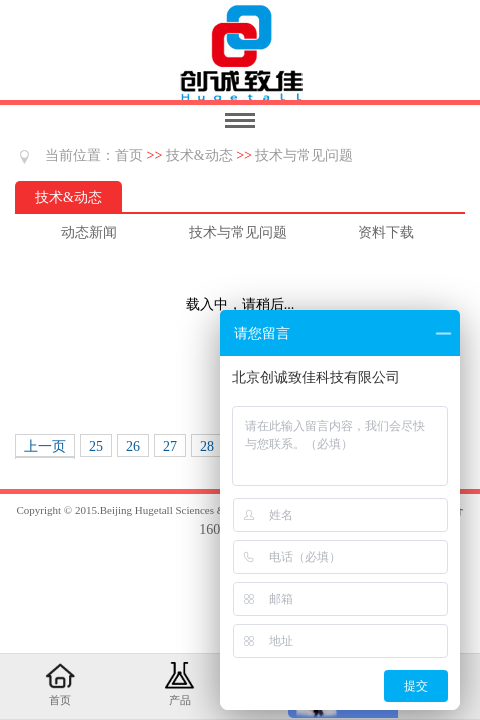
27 (170, 446)
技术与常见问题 (304, 155)
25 (96, 446)
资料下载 (386, 232)
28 (207, 446)
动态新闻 (89, 232)
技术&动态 (199, 155)
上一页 (45, 446)
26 (133, 446)
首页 (129, 155)
